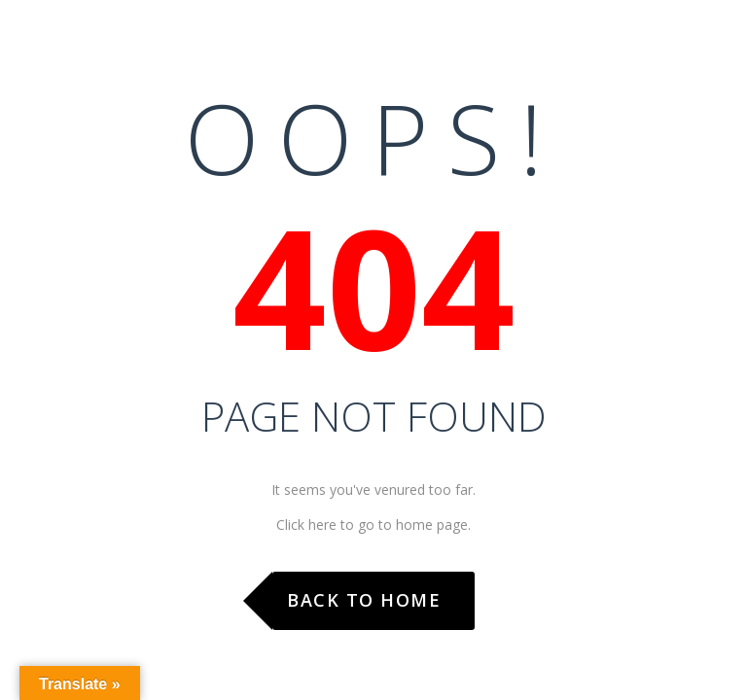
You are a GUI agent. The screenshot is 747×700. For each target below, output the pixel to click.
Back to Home (364, 600)
